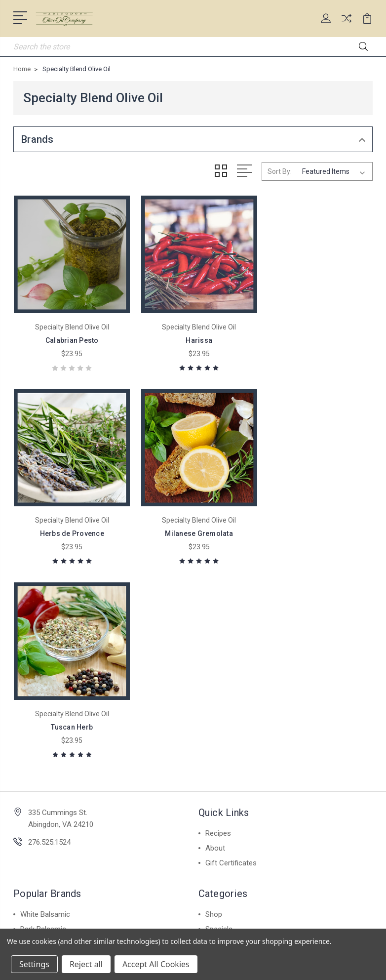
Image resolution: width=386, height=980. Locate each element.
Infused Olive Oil (46, 772)
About (215, 647)
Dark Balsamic (43, 728)
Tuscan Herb (193, 526)
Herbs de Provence (316, 336)
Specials (219, 728)
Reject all (86, 964)
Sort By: (280, 171)
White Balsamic (45, 713)
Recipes (218, 632)
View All (34, 802)
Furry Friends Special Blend (249, 742)
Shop (214, 713)
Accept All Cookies (156, 964)
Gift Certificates (231, 661)
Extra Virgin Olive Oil (52, 787)
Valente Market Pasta (55, 757)
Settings (34, 964)
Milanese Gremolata (70, 526)
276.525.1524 (49, 641)
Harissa (193, 336)
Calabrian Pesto (70, 336)
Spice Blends (41, 742)
